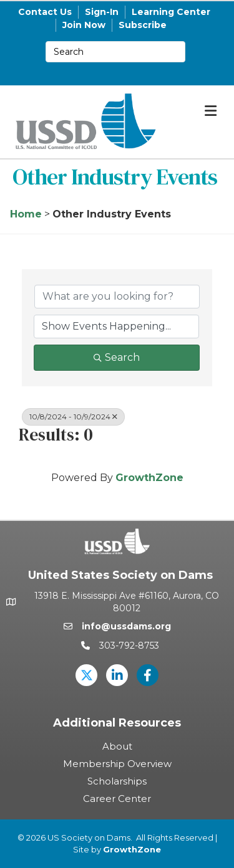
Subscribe (143, 25)
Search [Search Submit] (117, 357)
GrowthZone (149, 478)
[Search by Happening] (116, 327)
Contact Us (45, 12)
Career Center (117, 799)
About (117, 746)
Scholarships (117, 781)
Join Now (84, 25)
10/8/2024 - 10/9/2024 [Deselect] (73, 417)
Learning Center (171, 12)
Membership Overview (117, 764)
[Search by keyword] (117, 297)
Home (26, 214)
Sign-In (102, 12)
